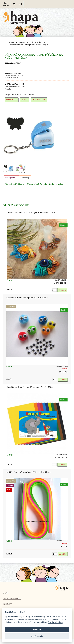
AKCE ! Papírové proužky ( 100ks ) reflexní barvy (29, 472)
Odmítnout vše (37, 636)
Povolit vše (37, 629)
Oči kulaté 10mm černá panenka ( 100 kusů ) (27, 298)
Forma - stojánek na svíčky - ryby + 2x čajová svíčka (31, 213)
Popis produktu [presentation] (11, 178)
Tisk (25, 100)
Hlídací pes (39, 100)
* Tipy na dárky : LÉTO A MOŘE (30, 43)
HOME (11, 43)
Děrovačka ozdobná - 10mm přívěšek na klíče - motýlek (29, 45)
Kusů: (10, 290)
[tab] (11, 178)
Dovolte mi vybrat (55, 622)
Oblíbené (12, 100)
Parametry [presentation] (25, 178)
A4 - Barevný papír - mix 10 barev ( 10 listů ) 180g (30, 387)
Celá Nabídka (6, 4)
